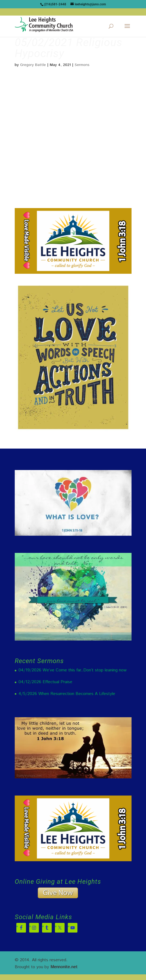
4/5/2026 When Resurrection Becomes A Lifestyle (67, 694)
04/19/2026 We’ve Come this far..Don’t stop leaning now (72, 670)
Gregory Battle (33, 65)
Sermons (82, 65)
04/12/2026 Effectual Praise (45, 682)
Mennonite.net (64, 967)
